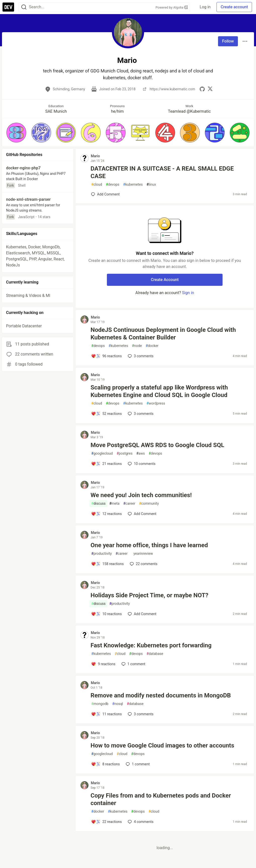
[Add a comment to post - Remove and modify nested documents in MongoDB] (106, 714)
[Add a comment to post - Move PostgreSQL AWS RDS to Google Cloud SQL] (106, 464)
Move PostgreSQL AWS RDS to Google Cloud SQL (157, 445)
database (155, 654)
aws (141, 453)
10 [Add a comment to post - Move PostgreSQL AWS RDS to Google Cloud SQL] (141, 464)
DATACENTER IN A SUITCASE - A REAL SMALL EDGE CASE (162, 172)
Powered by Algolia (172, 7)
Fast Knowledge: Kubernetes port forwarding (151, 645)
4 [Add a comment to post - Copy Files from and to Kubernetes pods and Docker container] (140, 822)
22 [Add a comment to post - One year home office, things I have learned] (143, 564)
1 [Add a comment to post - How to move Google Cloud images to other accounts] (137, 764)
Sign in (188, 293)
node (137, 346)
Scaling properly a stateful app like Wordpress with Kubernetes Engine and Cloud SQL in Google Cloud (159, 391)
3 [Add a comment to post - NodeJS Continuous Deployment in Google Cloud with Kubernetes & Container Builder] (140, 356)
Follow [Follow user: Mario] (228, 41)
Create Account (165, 280)
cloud (97, 185)
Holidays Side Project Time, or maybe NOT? (150, 595)
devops (113, 185)
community (149, 504)
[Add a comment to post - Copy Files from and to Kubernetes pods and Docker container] (106, 822)
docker (152, 346)
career (129, 504)
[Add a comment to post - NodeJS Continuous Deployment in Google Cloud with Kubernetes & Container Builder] (106, 356)
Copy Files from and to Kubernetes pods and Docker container (161, 799)
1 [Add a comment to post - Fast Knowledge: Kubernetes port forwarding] (133, 664)
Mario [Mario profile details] (95, 156)
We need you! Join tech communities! (141, 495)
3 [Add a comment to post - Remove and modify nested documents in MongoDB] (140, 714)
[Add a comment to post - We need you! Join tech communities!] (106, 514)
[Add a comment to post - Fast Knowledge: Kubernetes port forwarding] (103, 664)
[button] (16, 133)
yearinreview (142, 554)
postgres (124, 453)
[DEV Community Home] (8, 7)
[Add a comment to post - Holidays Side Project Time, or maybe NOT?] (106, 614)
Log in (205, 7)
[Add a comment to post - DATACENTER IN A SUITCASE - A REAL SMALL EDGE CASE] (105, 194)
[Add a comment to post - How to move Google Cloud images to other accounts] (105, 764)
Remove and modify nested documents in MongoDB (161, 695)
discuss (98, 504)
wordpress (156, 403)
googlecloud (102, 453)
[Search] (24, 7)
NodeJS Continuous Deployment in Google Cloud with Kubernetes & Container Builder (163, 334)
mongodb (100, 704)
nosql (118, 704)
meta (115, 504)
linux (151, 185)
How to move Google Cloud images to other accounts (162, 745)
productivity (101, 554)
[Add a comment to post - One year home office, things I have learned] (107, 564)
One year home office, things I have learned (149, 545)
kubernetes (133, 185)
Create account (234, 7)
